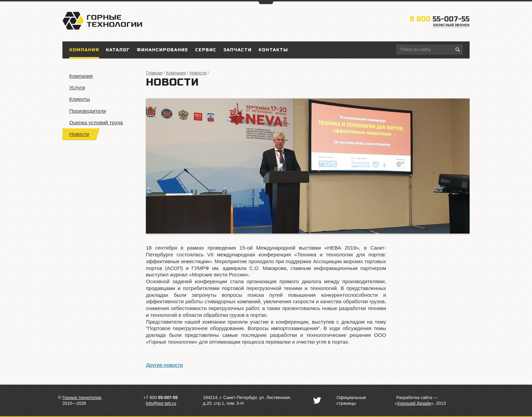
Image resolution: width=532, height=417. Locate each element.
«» (414, 403)
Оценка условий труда (96, 122)
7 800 (162, 397)
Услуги (77, 87)
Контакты (273, 50)
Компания (81, 76)
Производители (88, 111)
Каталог (118, 50)
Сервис (206, 50)
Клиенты (80, 99)
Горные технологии (82, 397)
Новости (79, 134)
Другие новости (164, 365)
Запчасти (237, 50)
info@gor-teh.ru (161, 403)
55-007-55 (440, 19)
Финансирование (163, 50)
